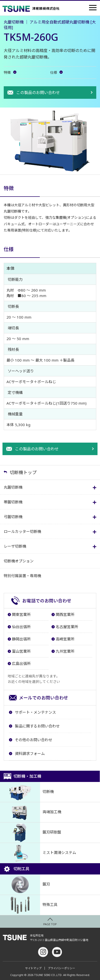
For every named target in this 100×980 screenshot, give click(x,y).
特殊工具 (29, 905)
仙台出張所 (21, 627)
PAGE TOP (50, 924)
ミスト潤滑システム (38, 853)
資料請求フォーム (30, 753)
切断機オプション (19, 561)
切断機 (27, 792)
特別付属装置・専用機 (22, 576)
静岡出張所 (21, 639)
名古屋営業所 (67, 627)
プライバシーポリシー (61, 968)
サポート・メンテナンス (35, 712)
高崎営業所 (65, 639)
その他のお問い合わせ (34, 740)
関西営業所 (65, 614)
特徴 (7, 73)
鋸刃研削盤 (31, 832)
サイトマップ (33, 968)
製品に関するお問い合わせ (37, 726)
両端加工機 (31, 812)
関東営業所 (21, 614)
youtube (57, 952)
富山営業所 (21, 651)
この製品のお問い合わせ (38, 93)
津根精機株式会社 (31, 9)
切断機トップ (23, 472)
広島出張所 (21, 663)
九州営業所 (65, 651)
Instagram (43, 952)
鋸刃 (25, 884)
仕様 (53, 73)
